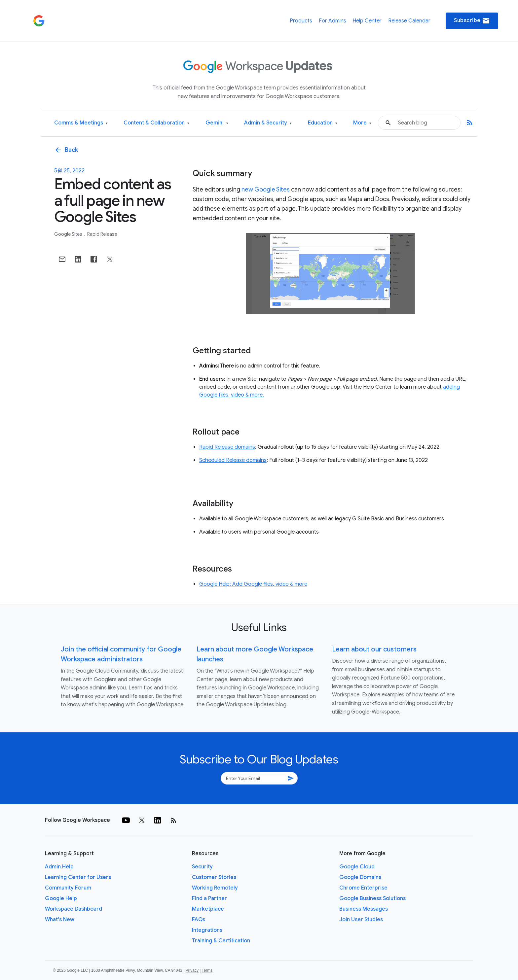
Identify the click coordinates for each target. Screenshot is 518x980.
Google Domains (360, 877)
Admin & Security (268, 123)
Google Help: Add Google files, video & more (253, 584)
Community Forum (68, 888)
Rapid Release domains (227, 447)
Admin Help (59, 867)
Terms (207, 970)
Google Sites (69, 234)
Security (202, 867)
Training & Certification (221, 941)
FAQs (199, 920)
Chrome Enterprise (363, 888)
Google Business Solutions (372, 898)
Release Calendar (409, 21)
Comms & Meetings (81, 123)
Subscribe (472, 21)
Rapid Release (102, 234)
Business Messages (364, 909)
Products (301, 21)
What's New (60, 920)
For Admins (333, 21)
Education (323, 123)
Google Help (61, 898)
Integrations (207, 930)
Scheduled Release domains (233, 460)
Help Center (367, 21)
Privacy (192, 970)
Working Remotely (215, 888)
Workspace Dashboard (74, 909)
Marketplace (208, 909)
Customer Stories (214, 877)
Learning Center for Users (78, 877)
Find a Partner (209, 898)
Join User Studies (361, 920)
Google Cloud (357, 867)
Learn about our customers (374, 649)
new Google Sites (266, 190)
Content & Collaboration (156, 123)
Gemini (217, 123)
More (362, 123)
